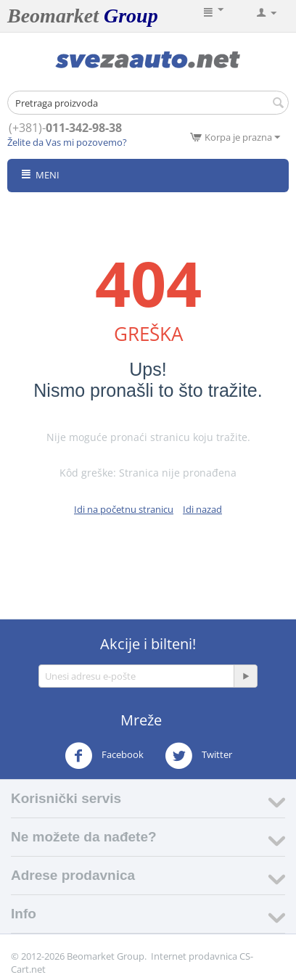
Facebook (104, 756)
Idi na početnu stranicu (124, 509)
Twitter (198, 756)
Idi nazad (202, 509)
